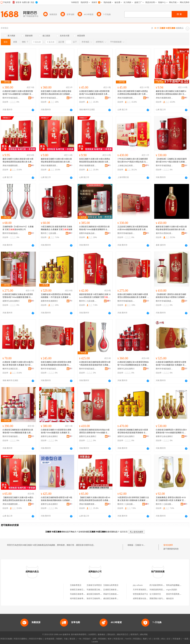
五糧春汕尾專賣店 (111, 585)
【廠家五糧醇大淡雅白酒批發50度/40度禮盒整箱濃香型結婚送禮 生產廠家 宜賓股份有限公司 (95, 499)
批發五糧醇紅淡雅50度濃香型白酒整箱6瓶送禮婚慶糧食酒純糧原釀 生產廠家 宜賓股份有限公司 (56, 364)
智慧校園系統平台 (140, 594)
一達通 (185, 639)
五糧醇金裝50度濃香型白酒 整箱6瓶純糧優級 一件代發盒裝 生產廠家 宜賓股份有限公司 (56, 296)
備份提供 (170, 598)
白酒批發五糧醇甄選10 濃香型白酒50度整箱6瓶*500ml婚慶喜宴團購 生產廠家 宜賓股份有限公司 (171, 431)
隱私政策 (111, 634)
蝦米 (110, 639)
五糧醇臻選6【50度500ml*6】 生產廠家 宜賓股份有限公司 (18, 228)
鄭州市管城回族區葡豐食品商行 (50, 98)
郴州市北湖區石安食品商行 (88, 98)
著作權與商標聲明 (79, 634)
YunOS (128, 639)
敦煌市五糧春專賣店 (95, 598)
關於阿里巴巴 (123, 634)
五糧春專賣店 (76, 585)
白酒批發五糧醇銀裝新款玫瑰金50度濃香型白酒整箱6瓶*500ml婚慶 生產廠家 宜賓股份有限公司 (94, 431)
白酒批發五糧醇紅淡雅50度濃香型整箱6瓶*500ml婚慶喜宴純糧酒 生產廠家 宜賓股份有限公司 (94, 93)
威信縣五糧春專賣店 (95, 594)
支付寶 (156, 639)
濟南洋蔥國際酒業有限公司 (126, 98)
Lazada (95, 642)
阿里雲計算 (118, 639)
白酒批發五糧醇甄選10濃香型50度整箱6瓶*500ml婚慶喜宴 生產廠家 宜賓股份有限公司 (171, 364)
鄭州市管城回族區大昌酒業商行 (126, 233)
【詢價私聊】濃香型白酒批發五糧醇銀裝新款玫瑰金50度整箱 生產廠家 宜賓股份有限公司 (171, 296)
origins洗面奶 (172, 590)
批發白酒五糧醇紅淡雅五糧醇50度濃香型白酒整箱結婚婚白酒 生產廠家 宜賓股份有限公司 (133, 296)
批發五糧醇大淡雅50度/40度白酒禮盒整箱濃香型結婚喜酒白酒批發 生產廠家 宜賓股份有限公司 (95, 160)
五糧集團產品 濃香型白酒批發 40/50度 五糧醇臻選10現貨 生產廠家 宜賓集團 (171, 499)
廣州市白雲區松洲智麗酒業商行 (165, 233)
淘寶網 (59, 639)
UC (150, 639)
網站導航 (144, 634)
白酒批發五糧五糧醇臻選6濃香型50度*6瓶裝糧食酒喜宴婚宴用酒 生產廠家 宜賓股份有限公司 (95, 364)
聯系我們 (134, 634)
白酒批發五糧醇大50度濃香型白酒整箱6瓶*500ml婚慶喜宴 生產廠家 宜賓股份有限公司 (56, 431)
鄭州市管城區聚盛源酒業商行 (165, 166)
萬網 (145, 639)
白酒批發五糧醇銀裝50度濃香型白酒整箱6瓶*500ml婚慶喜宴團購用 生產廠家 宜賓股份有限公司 (94, 228)
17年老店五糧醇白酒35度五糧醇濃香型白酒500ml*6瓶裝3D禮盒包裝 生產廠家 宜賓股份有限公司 (133, 160)
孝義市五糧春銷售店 (112, 594)
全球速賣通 (49, 639)
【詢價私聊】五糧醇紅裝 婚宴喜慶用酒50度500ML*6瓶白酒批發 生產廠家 (171, 160)
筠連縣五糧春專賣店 (79, 594)
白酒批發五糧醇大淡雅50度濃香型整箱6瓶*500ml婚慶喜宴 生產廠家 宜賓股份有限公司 (18, 93)
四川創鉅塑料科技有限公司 (161, 585)
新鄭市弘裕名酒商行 (11, 301)
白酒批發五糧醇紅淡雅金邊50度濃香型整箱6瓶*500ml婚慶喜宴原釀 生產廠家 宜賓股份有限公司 (18, 296)
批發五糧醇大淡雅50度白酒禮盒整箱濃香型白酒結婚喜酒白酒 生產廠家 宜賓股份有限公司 (57, 93)
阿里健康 (177, 639)
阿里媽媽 (102, 639)
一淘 (79, 639)
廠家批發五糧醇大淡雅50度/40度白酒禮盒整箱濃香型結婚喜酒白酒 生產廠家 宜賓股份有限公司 (56, 160)
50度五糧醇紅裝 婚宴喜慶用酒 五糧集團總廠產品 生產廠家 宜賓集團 (57, 228)
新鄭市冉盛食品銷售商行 (88, 233)
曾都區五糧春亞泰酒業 (79, 590)
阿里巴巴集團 (6, 639)
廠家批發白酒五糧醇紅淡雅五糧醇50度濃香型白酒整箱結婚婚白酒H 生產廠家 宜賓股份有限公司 (171, 93)
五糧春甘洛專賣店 (94, 585)
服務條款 (101, 634)
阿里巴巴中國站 (36, 639)
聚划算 (72, 639)
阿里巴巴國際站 (20, 639)
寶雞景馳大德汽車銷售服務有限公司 (165, 598)
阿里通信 (137, 639)
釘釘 (169, 639)
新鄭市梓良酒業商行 (49, 301)
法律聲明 (92, 634)
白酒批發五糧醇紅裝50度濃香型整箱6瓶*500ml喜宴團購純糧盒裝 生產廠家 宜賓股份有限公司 (133, 364)
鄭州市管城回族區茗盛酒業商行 (11, 233)
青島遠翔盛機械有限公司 (177, 585)
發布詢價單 (168, 545)
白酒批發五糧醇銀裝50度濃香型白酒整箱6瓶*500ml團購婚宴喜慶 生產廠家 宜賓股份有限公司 (18, 431)
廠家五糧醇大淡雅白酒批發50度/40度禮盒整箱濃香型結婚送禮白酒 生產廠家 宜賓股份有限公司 (18, 160)
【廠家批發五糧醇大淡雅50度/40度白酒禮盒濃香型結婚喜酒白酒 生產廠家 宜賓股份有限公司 (18, 499)
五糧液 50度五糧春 (143, 545)
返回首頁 (124, 532)
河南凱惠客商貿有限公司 (160, 590)
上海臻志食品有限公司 (126, 166)
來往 (163, 639)
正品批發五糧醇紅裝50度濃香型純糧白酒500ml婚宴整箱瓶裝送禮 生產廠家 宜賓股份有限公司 (133, 228)
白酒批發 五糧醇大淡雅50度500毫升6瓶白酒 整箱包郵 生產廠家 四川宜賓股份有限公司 (18, 364)
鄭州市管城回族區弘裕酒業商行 (11, 98)
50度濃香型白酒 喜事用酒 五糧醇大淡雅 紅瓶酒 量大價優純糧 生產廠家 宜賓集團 (133, 499)
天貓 (66, 639)
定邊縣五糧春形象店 (112, 590)
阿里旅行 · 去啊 (90, 639)
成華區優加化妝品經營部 (143, 598)
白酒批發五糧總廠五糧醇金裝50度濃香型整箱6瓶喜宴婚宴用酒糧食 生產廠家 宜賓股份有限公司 (133, 431)
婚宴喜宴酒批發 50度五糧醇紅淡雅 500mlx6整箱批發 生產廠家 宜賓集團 (95, 296)
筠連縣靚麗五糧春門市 (96, 590)
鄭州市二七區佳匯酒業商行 (50, 233)
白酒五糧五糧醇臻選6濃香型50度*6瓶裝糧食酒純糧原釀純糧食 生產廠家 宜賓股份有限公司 (57, 499)
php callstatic (138, 585)
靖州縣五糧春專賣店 (79, 598)
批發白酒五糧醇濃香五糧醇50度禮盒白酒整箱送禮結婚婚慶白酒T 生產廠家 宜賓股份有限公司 (133, 93)
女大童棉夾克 (155, 594)
